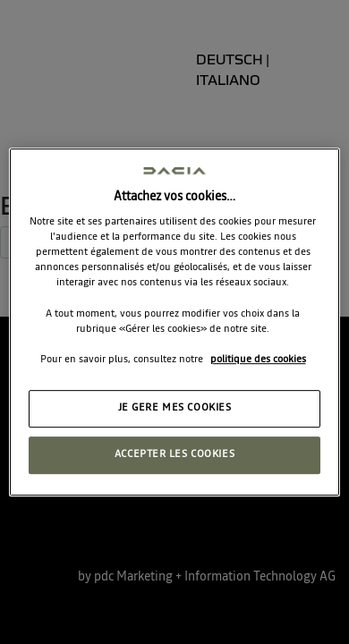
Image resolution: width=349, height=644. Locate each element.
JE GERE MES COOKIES (175, 408)
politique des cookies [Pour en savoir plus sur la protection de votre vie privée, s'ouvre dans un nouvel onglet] (258, 360)
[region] (175, 322)
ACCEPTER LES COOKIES (174, 454)
